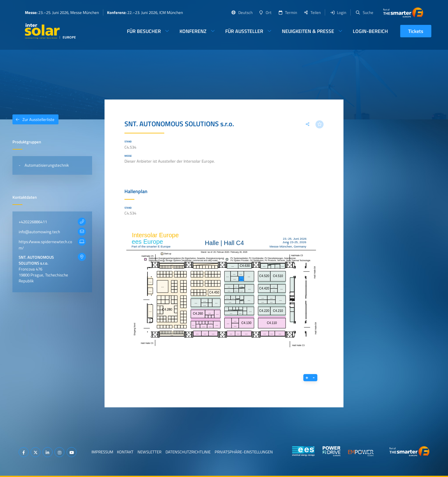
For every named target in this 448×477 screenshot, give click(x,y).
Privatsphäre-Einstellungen (244, 452)
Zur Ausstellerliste (33, 119)
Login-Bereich (370, 31)
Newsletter (149, 452)
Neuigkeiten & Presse (308, 31)
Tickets (416, 31)
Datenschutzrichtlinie (188, 452)
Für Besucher (144, 31)
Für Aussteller (244, 31)
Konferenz (193, 31)
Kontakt (125, 452)
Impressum (102, 452)
